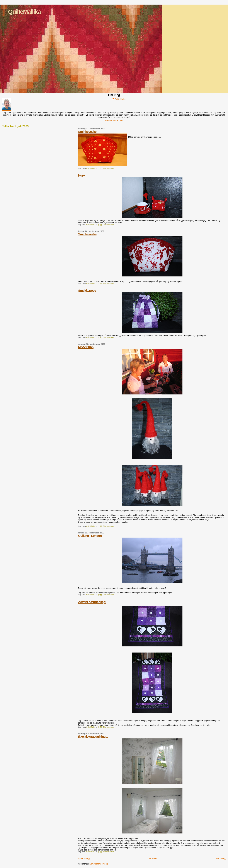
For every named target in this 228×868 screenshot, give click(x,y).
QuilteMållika (24, 12)
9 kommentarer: (109, 526)
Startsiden (152, 858)
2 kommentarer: (109, 225)
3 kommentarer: (109, 338)
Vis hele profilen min (114, 120)
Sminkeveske (87, 132)
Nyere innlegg (84, 858)
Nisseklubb (86, 347)
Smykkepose (87, 291)
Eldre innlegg (220, 858)
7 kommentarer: (109, 283)
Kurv (81, 175)
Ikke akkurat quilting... (93, 737)
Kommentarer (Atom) (99, 864)
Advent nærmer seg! (92, 602)
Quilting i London (90, 536)
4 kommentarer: (109, 168)
